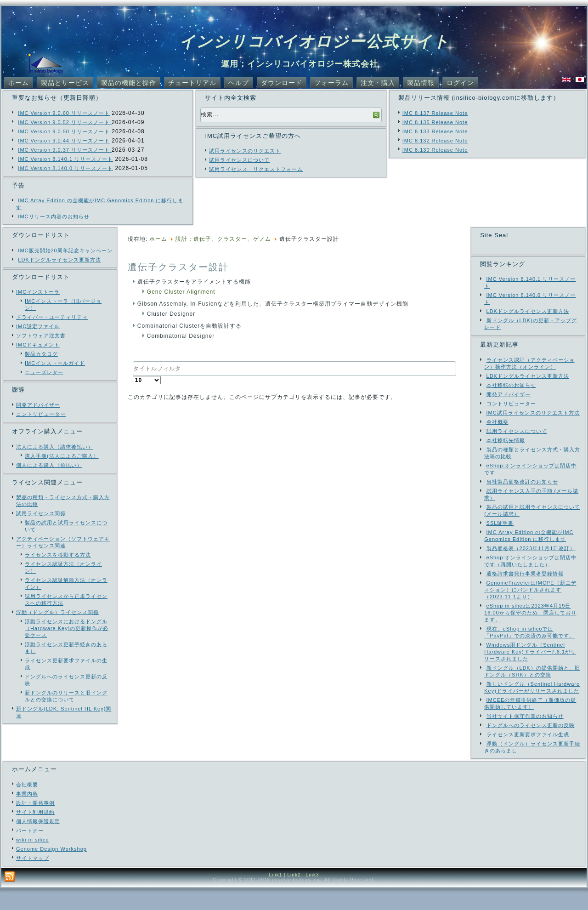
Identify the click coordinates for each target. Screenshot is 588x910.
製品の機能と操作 (129, 83)
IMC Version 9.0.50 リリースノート (64, 131)
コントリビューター (41, 414)
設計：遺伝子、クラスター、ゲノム (223, 239)
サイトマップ (33, 880)
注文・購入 (378, 83)
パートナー (30, 852)
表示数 (133, 376)
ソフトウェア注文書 (41, 336)
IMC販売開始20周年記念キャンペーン (65, 250)
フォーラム (331, 83)
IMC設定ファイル (38, 326)
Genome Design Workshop (51, 870)
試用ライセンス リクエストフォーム (256, 169)
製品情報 (421, 83)
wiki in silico (32, 861)
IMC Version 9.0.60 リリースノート (64, 113)
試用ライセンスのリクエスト (245, 151)
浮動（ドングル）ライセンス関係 (57, 612)
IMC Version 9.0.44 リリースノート (64, 141)
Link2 (294, 896)
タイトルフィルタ (133, 361)
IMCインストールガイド (55, 363)
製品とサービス (65, 83)
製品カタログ (41, 354)
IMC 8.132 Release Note (435, 141)
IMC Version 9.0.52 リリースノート (65, 122)
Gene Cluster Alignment (181, 292)
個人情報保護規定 (38, 843)
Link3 (313, 896)
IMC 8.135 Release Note (435, 122)
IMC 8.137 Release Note (435, 113)
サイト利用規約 (35, 834)
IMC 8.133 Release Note (435, 131)
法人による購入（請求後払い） (55, 447)
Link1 (275, 896)
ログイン (460, 83)
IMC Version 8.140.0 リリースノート (65, 168)
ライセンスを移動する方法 (58, 555)
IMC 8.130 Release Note (435, 150)
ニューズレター (44, 372)
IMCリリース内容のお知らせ (54, 216)
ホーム (19, 83)
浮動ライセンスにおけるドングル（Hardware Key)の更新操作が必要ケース (67, 628)
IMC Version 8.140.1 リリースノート (65, 159)
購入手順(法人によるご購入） (62, 456)
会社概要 (27, 806)
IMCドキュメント (38, 345)
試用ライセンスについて (239, 160)
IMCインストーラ (38, 292)
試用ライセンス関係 (41, 513)
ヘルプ (239, 83)
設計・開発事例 (35, 825)
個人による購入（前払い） (49, 465)
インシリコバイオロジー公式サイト (314, 41)
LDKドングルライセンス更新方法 (59, 260)
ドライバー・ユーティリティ (52, 317)
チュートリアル (192, 83)
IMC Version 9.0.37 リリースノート (65, 150)
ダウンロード (282, 83)
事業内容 (27, 815)
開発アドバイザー (38, 405)
